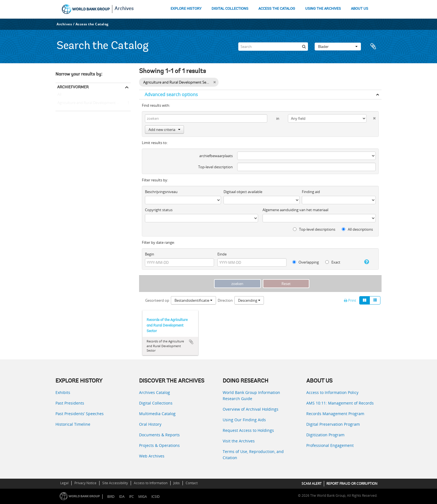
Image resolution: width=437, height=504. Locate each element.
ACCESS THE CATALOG (277, 9)
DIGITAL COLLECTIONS (230, 9)
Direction (225, 300)
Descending (249, 300)
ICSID (156, 497)
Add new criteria (164, 130)
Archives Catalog (155, 392)
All (59, 96)
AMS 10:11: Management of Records (340, 403)
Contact (192, 483)
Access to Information (151, 483)
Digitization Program (325, 435)
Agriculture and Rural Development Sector (91, 103)
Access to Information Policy (332, 392)
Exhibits (63, 392)
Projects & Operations (159, 445)
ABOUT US (360, 9)
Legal (64, 483)
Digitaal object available (243, 192)
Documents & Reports (159, 435)
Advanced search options (171, 94)
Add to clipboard (191, 342)
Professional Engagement (330, 445)
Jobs (177, 483)
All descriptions (357, 229)
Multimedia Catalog (157, 414)
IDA (122, 497)
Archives (124, 9)
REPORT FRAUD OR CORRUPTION (352, 484)
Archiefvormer (73, 87)
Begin (150, 254)
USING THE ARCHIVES (323, 9)
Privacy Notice (85, 483)
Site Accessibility (115, 483)
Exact (333, 262)
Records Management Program (335, 414)
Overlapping (306, 262)
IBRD (111, 497)
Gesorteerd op (157, 300)
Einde (222, 254)
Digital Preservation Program (333, 424)
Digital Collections (156, 403)
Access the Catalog (92, 24)
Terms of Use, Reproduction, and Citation (253, 455)
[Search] (273, 47)
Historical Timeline (73, 424)
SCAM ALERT (312, 484)
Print (350, 300)
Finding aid (311, 192)
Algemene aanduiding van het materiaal (295, 210)
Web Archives (152, 456)
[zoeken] (304, 47)
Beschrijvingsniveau (161, 192)
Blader (338, 47)
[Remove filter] (214, 82)
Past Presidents (70, 403)
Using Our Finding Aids (244, 420)
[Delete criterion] (371, 117)
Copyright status (159, 210)
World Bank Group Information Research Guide (251, 395)
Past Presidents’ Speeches (80, 414)
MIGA (143, 497)
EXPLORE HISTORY (186, 9)
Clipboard (375, 47)
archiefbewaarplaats (216, 156)
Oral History (150, 424)
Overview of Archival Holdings (251, 409)
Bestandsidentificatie (193, 300)
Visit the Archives (239, 441)
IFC (131, 497)
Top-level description (215, 167)
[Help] (364, 262)
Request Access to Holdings (248, 430)
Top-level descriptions (314, 229)
